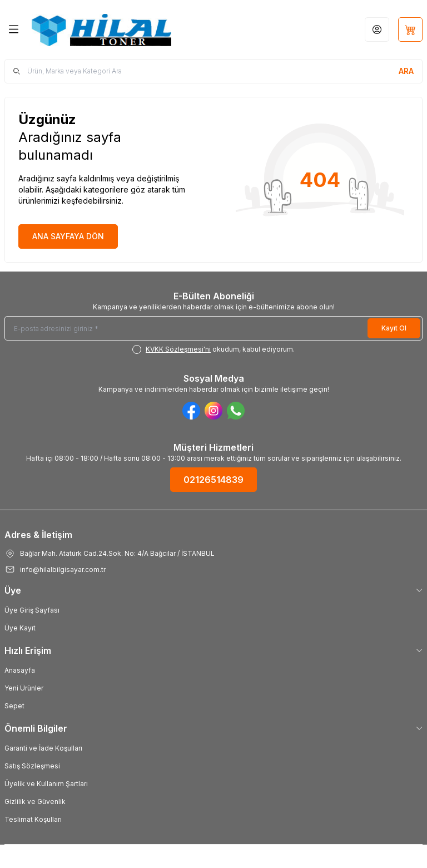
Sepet (14, 706)
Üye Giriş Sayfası (32, 610)
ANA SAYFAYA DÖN (68, 236)
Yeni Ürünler (24, 688)
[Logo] (101, 29)
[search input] (213, 71)
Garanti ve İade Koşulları (43, 748)
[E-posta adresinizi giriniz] (213, 328)
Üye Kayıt (20, 628)
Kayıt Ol (394, 328)
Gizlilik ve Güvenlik (35, 802)
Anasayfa (20, 670)
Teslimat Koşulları (33, 819)
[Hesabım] (377, 29)
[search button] (406, 71)
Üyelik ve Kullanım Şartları (46, 784)
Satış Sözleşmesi (32, 766)
